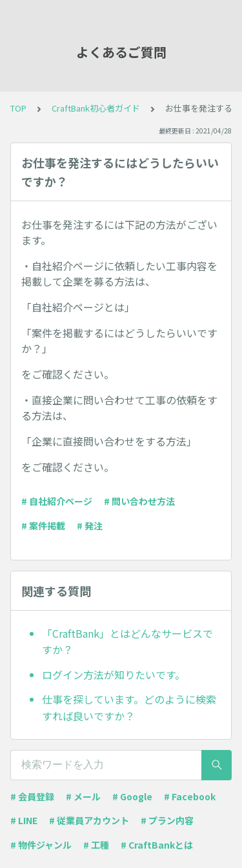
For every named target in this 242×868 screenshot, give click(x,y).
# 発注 (90, 526)
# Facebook (190, 796)
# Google (132, 796)
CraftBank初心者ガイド (96, 108)
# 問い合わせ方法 (139, 501)
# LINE (24, 820)
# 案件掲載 (43, 526)
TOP (18, 108)
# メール (83, 796)
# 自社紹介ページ (57, 501)
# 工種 (96, 845)
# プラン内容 (167, 820)
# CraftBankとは (157, 845)
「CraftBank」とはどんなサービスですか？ (127, 642)
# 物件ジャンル (41, 845)
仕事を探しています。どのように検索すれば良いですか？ (129, 707)
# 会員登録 (32, 796)
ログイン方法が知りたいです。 (114, 675)
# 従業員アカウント (89, 820)
